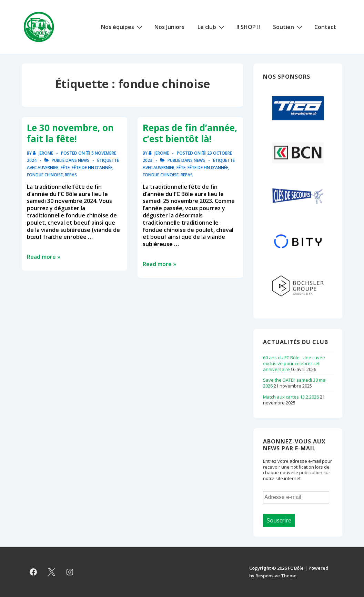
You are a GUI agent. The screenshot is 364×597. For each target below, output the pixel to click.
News (84, 160)
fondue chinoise (45, 175)
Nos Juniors (169, 27)
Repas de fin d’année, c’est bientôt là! (190, 133)
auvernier (48, 168)
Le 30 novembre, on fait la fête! (70, 133)
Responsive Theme (276, 576)
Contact (325, 27)
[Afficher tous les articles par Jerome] (43, 153)
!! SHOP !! (248, 27)
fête (65, 168)
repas (71, 175)
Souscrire (279, 520)
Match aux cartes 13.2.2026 (291, 397)
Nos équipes (123, 27)
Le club (212, 27)
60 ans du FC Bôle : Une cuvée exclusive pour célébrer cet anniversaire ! (294, 363)
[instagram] (70, 572)
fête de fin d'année (92, 168)
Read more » (44, 257)
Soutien (289, 27)
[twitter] (52, 572)
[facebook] (33, 572)
